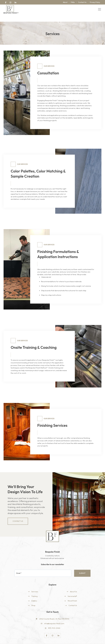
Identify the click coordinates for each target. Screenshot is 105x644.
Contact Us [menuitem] (82, 2)
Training (34, 590)
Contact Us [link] (18, 515)
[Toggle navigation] (100, 9)
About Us (73, 585)
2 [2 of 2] (28, 131)
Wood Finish (72, 594)
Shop (33, 599)
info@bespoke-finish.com (54, 616)
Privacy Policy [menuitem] (95, 2)
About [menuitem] (65, 2)
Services (35, 585)
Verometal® (72, 590)
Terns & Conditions (78, 640)
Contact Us (73, 599)
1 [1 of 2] (25, 131)
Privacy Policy (63, 640)
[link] (6, 2)
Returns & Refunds (94, 640)
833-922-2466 (54, 621)
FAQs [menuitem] (73, 2)
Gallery (34, 594)
